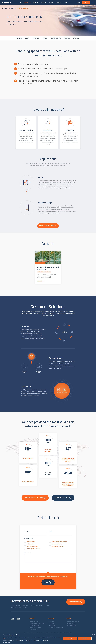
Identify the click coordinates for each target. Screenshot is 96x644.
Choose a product (28, 539)
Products (27, 3)
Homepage (4, 8)
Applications (36, 38)
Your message (28, 553)
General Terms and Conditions (56, 627)
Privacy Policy (52, 625)
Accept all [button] (70, 638)
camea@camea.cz (72, 624)
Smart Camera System (31, 546)
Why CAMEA (19, 38)
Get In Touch (86, 3)
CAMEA (7, 3)
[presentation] (34, 566)
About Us (35, 3)
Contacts (59, 3)
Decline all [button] (85, 638)
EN (78, 2)
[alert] (48, 638)
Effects (27, 38)
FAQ (66, 3)
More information (64, 577)
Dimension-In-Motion (55, 544)
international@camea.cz (73, 622)
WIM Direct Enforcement (48, 451)
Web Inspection (29, 544)
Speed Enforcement (28, 481)
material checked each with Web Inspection (68, 484)
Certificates (52, 624)
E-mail (50, 531)
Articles (44, 3)
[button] (32, 642)
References (67, 38)
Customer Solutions (56, 38)
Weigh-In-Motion (28, 458)
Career (51, 3)
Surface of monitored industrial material (68, 460)
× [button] (94, 634)
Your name (27, 531)
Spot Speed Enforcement (56, 546)
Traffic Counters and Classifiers (58, 542)
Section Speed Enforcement (32, 549)
